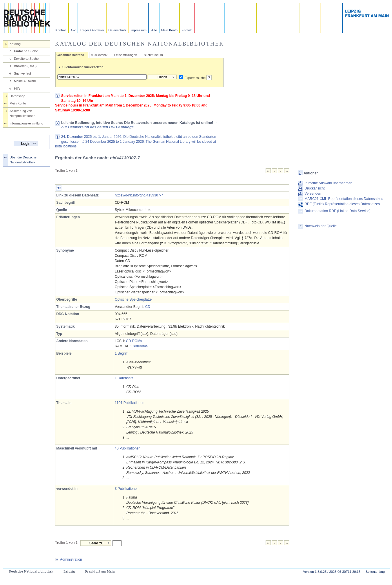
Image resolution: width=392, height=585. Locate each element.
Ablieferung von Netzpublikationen (22, 113)
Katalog (15, 44)
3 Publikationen (127, 489)
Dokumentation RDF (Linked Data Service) (337, 211)
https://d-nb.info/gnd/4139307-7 (139, 195)
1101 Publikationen (130, 403)
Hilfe (154, 30)
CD (148, 307)
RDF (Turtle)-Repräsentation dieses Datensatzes (342, 204)
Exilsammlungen (125, 55)
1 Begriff (121, 353)
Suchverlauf (22, 73)
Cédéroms (140, 346)
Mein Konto (169, 30)
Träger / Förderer (92, 30)
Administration (69, 559)
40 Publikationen (128, 448)
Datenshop (17, 96)
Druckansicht (314, 188)
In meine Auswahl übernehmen (328, 183)
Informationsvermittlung (26, 123)
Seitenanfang (375, 572)
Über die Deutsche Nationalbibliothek (23, 160)
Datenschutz (117, 30)
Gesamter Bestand (70, 55)
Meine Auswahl (25, 81)
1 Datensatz (124, 378)
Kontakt (61, 30)
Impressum (138, 30)
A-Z (73, 30)
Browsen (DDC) (25, 66)
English (187, 30)
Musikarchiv (99, 55)
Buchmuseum (153, 55)
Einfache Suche (26, 51)
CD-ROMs (134, 341)
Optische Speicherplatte (133, 299)
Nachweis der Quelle (321, 226)
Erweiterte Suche (26, 59)
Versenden (313, 194)
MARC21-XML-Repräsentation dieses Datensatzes (344, 199)
